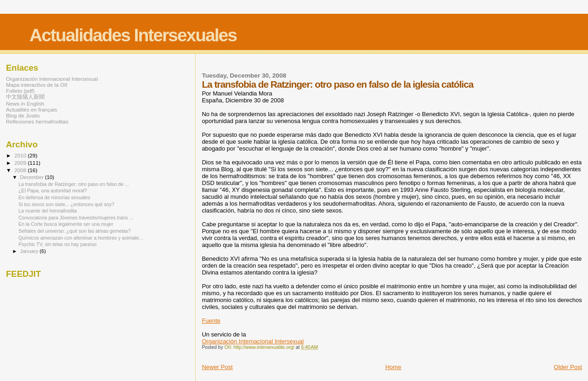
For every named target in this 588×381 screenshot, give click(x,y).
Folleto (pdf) (20, 91)
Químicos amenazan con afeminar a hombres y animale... (81, 238)
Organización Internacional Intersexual (253, 341)
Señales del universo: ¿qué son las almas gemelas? (75, 231)
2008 (21, 170)
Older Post (568, 367)
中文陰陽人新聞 (25, 97)
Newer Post (217, 367)
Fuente (211, 321)
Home (393, 367)
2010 (21, 155)
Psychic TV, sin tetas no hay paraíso (57, 244)
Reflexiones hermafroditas (37, 121)
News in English (25, 104)
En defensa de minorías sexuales (54, 197)
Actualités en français (31, 109)
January (30, 251)
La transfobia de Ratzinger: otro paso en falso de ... (74, 184)
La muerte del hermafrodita (48, 211)
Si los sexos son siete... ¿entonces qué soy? (66, 204)
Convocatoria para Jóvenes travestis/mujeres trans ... (76, 218)
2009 (21, 163)
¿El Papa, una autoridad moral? (53, 190)
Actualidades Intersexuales (133, 35)
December (33, 177)
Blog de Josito (23, 115)
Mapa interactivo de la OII (37, 85)
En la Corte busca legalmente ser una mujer (66, 224)
